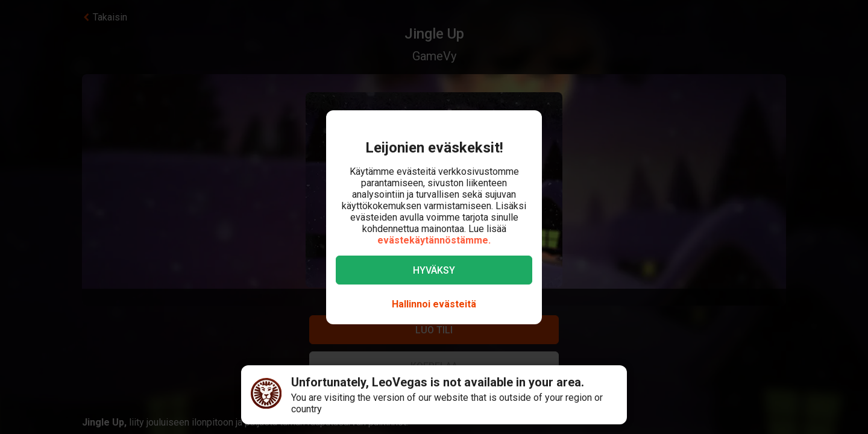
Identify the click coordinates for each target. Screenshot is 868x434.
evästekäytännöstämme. (434, 240)
